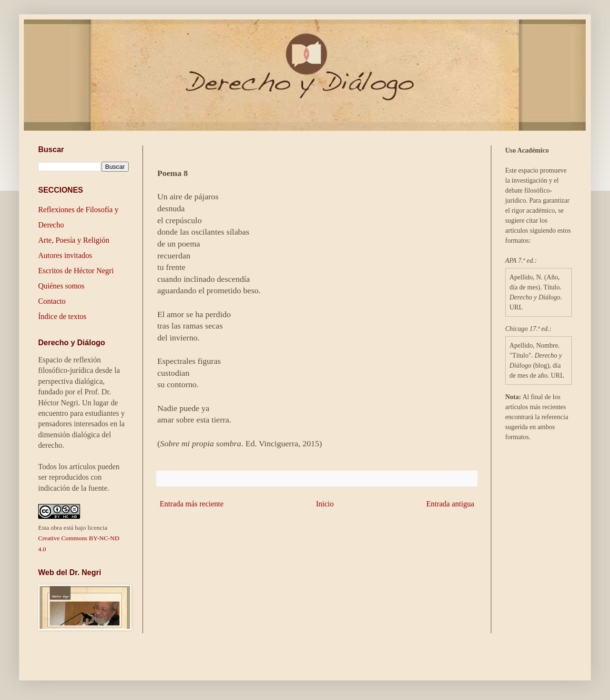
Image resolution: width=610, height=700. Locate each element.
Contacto (52, 301)
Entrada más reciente (192, 504)
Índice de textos (62, 316)
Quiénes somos (61, 286)
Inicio (325, 504)
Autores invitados (65, 255)
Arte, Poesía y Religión (74, 240)
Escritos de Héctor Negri (76, 271)
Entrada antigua (450, 504)
